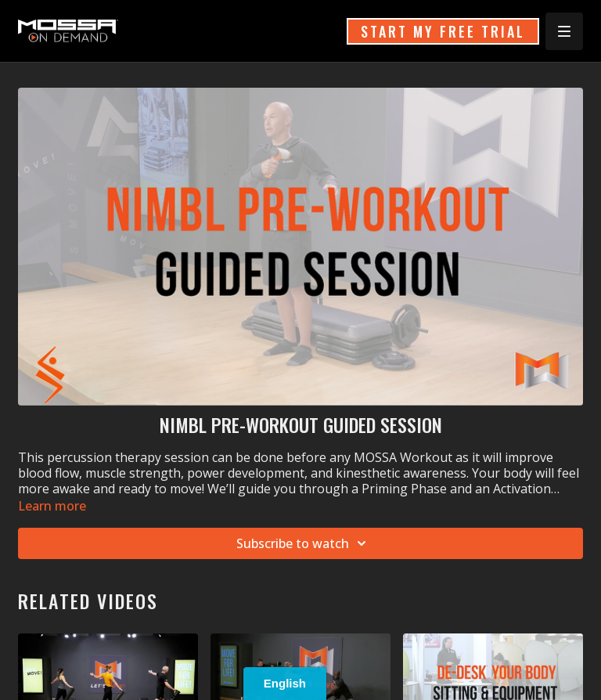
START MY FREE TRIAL (443, 31)
